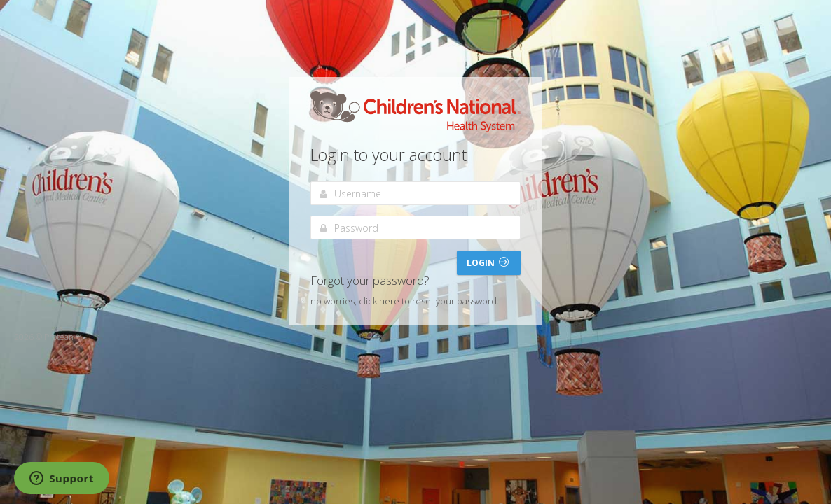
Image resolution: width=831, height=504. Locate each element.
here (389, 301)
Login (488, 263)
